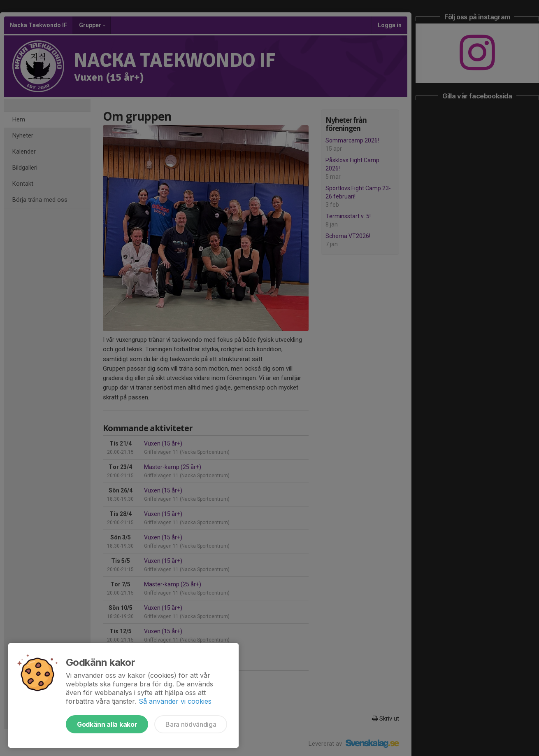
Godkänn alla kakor (107, 724)
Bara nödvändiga (191, 724)
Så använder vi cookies (175, 701)
